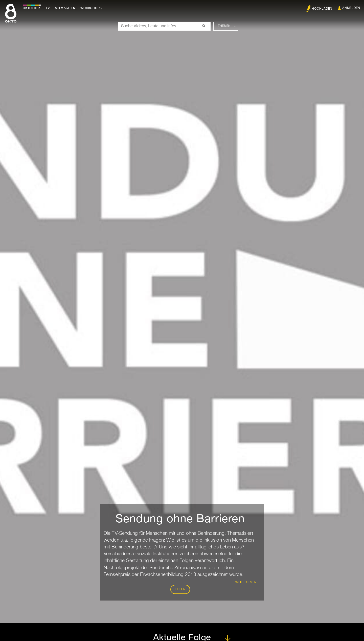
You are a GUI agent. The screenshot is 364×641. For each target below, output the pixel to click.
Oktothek (33, 8)
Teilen (180, 589)
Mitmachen (66, 8)
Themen (227, 26)
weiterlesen (246, 583)
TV (49, 8)
